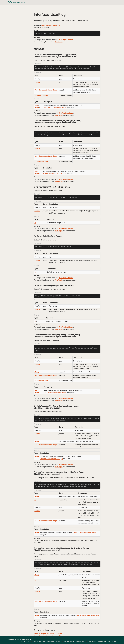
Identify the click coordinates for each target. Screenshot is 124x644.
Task (36, 105)
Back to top (112, 641)
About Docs (92, 641)
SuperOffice (45, 25)
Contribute (102, 641)
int (35, 223)
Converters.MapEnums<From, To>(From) (49, 636)
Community (37, 641)
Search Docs (81, 641)
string (37, 107)
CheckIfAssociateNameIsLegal (46, 90)
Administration (56, 25)
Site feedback (69, 641)
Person (37, 82)
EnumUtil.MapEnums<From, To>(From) (48, 634)
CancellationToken (41, 95)
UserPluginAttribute (66, 40)
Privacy (59, 641)
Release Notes (49, 641)
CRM (50, 25)
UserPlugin (59, 42)
